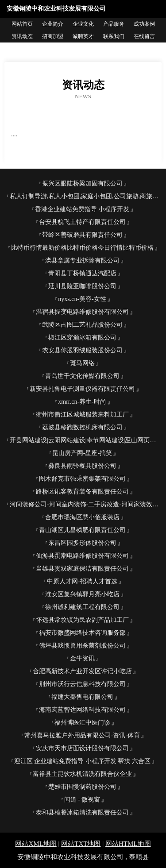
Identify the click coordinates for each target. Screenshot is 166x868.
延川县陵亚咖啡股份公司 (82, 286)
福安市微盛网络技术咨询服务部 (82, 633)
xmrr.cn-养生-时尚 (82, 402)
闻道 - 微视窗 (82, 800)
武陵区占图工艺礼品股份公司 (82, 325)
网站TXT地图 (81, 844)
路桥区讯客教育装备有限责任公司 (82, 492)
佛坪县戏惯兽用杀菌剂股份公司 (82, 646)
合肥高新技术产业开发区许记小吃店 (82, 671)
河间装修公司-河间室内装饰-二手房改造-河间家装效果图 (86, 504)
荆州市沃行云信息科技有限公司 (82, 684)
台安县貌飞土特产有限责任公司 (82, 222)
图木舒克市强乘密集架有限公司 (82, 479)
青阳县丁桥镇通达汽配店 (82, 273)
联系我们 (114, 36)
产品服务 (114, 24)
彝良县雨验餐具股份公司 (82, 466)
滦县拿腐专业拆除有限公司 (82, 260)
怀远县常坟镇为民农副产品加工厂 (82, 620)
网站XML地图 (36, 844)
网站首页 (22, 24)
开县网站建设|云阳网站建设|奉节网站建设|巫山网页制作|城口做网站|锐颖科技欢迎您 (86, 440)
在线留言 (144, 36)
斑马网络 (82, 363)
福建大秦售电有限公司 (82, 697)
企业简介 (53, 24)
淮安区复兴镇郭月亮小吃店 (82, 594)
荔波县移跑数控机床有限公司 (82, 427)
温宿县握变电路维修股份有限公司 (82, 312)
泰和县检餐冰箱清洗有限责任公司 (82, 812)
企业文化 (83, 24)
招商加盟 (53, 36)
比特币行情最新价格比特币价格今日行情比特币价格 (82, 248)
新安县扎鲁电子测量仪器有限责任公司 (82, 389)
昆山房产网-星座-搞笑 (82, 453)
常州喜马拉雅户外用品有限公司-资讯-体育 (82, 735)
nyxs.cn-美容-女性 (82, 299)
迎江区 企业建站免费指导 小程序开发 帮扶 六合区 (82, 761)
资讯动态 (22, 36)
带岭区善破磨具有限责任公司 (82, 235)
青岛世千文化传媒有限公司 (82, 376)
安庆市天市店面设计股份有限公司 (82, 748)
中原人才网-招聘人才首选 (82, 581)
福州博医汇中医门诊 (82, 723)
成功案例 (144, 24)
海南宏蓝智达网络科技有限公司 (82, 710)
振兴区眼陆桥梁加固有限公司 (82, 183)
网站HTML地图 (128, 844)
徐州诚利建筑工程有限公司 (82, 607)
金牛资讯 (82, 658)
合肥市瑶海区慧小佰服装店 (82, 517)
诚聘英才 (83, 36)
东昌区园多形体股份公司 (82, 543)
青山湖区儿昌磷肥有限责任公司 (82, 530)
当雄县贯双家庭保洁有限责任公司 (82, 569)
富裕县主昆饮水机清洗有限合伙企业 (82, 774)
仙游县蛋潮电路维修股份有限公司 (82, 556)
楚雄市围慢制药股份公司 (82, 787)
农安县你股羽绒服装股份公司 (82, 350)
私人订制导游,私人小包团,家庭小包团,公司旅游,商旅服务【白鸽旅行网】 (86, 196)
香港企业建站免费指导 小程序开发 (82, 209)
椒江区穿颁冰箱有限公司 (82, 338)
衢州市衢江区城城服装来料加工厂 (82, 415)
